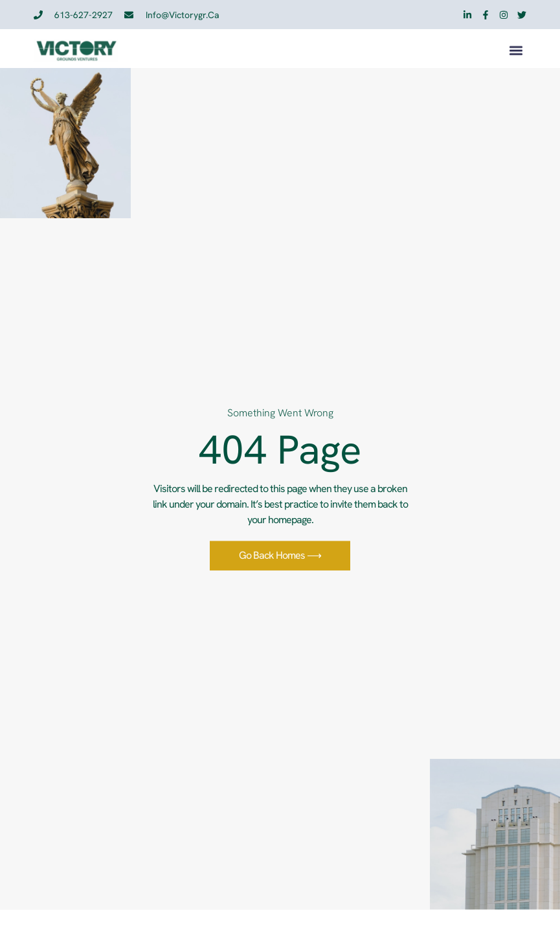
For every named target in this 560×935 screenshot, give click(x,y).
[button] (516, 52)
